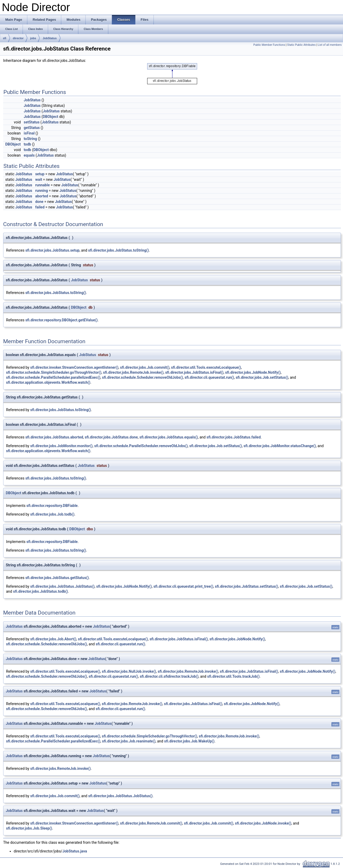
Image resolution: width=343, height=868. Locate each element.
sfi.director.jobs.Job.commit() (145, 367)
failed (40, 207)
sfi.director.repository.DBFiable (52, 506)
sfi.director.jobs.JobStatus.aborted (54, 437)
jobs (33, 38)
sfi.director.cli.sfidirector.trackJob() (169, 676)
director (18, 38)
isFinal (29, 133)
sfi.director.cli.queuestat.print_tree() (183, 586)
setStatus (32, 122)
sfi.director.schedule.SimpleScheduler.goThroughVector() (54, 372)
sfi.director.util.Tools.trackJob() (233, 676)
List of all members (330, 45)
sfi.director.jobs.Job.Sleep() (29, 828)
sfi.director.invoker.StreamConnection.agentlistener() (74, 367)
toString (30, 139)
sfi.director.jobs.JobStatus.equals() (169, 437)
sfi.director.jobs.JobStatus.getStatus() (57, 578)
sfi (5, 38)
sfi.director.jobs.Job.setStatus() (262, 377)
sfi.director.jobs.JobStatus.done (111, 437)
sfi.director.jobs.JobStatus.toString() (118, 250)
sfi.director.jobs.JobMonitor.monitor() (61, 446)
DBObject (51, 117)
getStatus (32, 128)
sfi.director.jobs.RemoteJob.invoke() (133, 372)
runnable (42, 185)
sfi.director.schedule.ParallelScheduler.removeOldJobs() (141, 446)
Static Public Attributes (301, 45)
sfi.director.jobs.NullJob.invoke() (129, 671)
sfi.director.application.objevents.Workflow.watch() (48, 382)
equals (29, 155)
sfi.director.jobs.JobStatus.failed (234, 437)
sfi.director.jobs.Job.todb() (52, 514)
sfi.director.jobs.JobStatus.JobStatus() (62, 586)
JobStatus (50, 38)
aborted (42, 196)
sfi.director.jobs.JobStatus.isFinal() (194, 372)
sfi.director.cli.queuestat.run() (209, 377)
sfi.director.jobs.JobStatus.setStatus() (247, 586)
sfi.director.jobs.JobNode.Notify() (253, 372)
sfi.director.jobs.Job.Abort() (53, 639)
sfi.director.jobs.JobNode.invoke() (263, 823)
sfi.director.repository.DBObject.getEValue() (61, 320)
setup (40, 174)
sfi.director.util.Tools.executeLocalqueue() (206, 367)
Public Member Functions (269, 45)
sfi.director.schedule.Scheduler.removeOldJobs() (142, 377)
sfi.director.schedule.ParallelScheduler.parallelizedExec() (53, 377)
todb (27, 144)
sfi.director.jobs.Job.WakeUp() (189, 741)
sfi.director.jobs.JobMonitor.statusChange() (280, 446)
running (42, 191)
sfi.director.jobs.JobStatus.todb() (41, 591)
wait (39, 179)
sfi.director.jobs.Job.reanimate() (129, 741)
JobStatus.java (75, 851)
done (39, 202)
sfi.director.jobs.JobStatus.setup (52, 250)
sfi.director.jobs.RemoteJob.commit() (151, 823)
